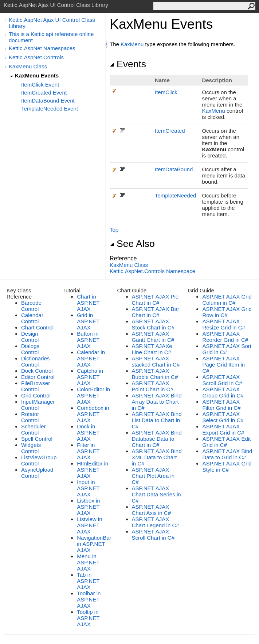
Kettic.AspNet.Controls (36, 57)
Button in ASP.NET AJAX (88, 340)
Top (114, 230)
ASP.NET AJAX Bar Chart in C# (156, 312)
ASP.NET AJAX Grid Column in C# (227, 300)
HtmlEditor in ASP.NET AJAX (93, 470)
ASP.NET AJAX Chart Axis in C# (152, 510)
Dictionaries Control (35, 361)
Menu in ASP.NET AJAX (88, 562)
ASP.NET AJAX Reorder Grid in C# (225, 337)
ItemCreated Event (44, 93)
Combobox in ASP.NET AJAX (93, 414)
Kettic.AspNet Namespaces (42, 48)
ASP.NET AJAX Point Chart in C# (153, 386)
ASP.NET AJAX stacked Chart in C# (156, 361)
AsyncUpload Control (37, 473)
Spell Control (37, 439)
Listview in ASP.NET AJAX (89, 525)
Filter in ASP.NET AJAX (88, 451)
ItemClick (166, 92)
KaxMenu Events (37, 75)
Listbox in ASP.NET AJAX (88, 507)
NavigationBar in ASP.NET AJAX (94, 544)
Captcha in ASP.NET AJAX (90, 377)
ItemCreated (170, 131)
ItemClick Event (40, 85)
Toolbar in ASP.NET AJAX (89, 599)
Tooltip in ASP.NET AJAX (88, 618)
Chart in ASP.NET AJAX (88, 303)
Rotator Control (30, 417)
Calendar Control (32, 318)
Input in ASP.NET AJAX (88, 488)
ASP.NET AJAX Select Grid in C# (223, 417)
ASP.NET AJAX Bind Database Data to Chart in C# (157, 439)
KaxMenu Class (28, 66)
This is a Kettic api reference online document (51, 37)
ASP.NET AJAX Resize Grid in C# (224, 324)
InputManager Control (38, 405)
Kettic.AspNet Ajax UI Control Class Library (52, 23)
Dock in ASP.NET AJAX (88, 433)
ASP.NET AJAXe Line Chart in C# (152, 349)
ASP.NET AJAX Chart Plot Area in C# (153, 476)
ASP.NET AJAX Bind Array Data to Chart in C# (157, 402)
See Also (132, 244)
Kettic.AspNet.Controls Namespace (152, 271)
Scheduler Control (34, 429)
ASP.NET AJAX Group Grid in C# (223, 392)
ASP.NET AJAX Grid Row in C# (227, 312)
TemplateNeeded (175, 195)
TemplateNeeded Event (50, 109)
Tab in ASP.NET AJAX (88, 581)
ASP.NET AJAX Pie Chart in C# (155, 300)
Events (128, 64)
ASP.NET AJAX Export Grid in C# (223, 429)
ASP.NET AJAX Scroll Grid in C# (222, 380)
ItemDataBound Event (48, 101)
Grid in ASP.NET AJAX (88, 321)
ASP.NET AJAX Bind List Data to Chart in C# (157, 420)
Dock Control (37, 371)
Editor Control (38, 377)
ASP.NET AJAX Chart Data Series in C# (156, 494)
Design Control (30, 337)
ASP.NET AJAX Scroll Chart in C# (153, 535)
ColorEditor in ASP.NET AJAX (93, 395)
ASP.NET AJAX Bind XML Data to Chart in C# (157, 457)
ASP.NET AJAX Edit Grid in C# (226, 442)
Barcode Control (31, 306)
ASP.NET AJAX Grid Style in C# (227, 467)
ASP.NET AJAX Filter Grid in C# (221, 405)
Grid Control (36, 395)
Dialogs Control (30, 349)
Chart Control (37, 327)
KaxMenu (132, 44)
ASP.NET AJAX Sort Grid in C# (227, 349)
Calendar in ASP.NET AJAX (91, 358)
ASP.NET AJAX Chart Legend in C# (156, 522)
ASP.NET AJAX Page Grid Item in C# (223, 365)
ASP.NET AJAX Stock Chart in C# (153, 324)
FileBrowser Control (36, 386)
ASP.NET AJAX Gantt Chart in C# (153, 337)
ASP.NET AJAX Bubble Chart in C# (155, 374)
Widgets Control (31, 448)
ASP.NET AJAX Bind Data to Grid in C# (227, 454)
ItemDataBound (174, 169)
